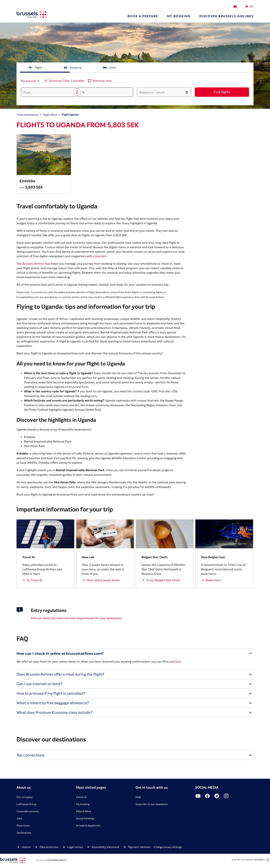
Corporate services (28, 811)
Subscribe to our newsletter (152, 804)
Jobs (19, 818)
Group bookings (85, 818)
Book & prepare (143, 16)
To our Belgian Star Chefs (163, 580)
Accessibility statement (105, 847)
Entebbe (28, 181)
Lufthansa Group (26, 804)
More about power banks (103, 580)
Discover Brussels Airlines (226, 16)
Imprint (26, 847)
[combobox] (29, 81)
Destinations (24, 833)
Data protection (49, 847)
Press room (23, 826)
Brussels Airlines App (36, 264)
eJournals (100, 256)
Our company (24, 797)
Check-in (81, 797)
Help (138, 797)
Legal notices (75, 847)
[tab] (35, 68)
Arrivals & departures (88, 826)
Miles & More (84, 811)
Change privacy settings (168, 847)
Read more (213, 580)
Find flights (222, 92)
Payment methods (139, 847)
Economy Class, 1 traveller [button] (67, 81)
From (27, 92)
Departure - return (152, 92)
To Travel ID (35, 580)
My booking (179, 16)
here (178, 662)
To (83, 92)
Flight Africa (50, 115)
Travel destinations (27, 115)
